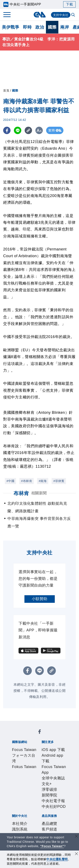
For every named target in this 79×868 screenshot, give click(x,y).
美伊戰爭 (11, 27)
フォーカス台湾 (48, 736)
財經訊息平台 (25, 809)
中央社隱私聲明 (57, 859)
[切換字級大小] (39, 130)
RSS (14, 815)
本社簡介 (18, 781)
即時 (27, 27)
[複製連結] (28, 130)
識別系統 (33, 781)
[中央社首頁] (39, 15)
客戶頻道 (33, 804)
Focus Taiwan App (26, 758)
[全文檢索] (74, 15)
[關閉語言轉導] (76, 837)
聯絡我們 (37, 792)
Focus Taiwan (22, 736)
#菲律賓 (59, 481)
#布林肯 (27, 481)
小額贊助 (40, 599)
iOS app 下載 (22, 753)
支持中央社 (61, 15)
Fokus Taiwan (22, 741)
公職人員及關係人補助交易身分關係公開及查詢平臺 (39, 832)
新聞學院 (43, 764)
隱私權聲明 (20, 792)
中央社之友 (59, 809)
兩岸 (65, 27)
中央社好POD (30, 770)
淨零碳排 (28, 764)
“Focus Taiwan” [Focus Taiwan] (52, 846)
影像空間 (49, 804)
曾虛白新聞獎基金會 (27, 827)
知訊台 (43, 809)
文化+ (15, 764)
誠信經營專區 (57, 787)
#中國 (10, 481)
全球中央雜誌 (54, 758)
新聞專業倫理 (33, 787)
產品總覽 (18, 804)
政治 (40, 27)
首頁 (6, 91)
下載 (69, 4)
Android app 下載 (49, 753)
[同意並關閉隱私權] (76, 854)
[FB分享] (7, 130)
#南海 (43, 481)
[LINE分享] (18, 130)
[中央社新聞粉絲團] (11, 724)
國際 (52, 27)
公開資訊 (49, 781)
